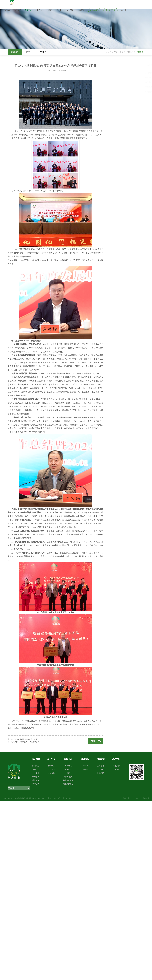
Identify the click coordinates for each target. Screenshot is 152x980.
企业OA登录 (94, 10)
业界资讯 (29, 52)
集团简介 (36, 766)
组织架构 (36, 777)
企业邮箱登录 (111, 10)
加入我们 (70, 10)
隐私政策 (126, 798)
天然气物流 (68, 777)
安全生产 (85, 766)
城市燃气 (68, 766)
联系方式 (116, 769)
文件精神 (101, 766)
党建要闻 (101, 769)
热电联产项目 (68, 780)
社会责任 (49, 10)
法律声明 (146, 798)
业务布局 (39, 10)
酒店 (68, 773)
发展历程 (36, 769)
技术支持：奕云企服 (68, 798)
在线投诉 (81, 10)
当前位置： (114, 52)
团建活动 (101, 773)
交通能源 (68, 769)
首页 (122, 52)
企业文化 (36, 773)
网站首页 (7, 10)
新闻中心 (28, 10)
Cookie (136, 798)
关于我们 (18, 10)
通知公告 (43, 52)
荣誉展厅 (36, 780)
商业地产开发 (68, 784)
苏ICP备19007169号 (54, 798)
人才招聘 (116, 766)
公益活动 (85, 769)
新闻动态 (15, 52)
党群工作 (60, 10)
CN (126, 10)
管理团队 (36, 784)
